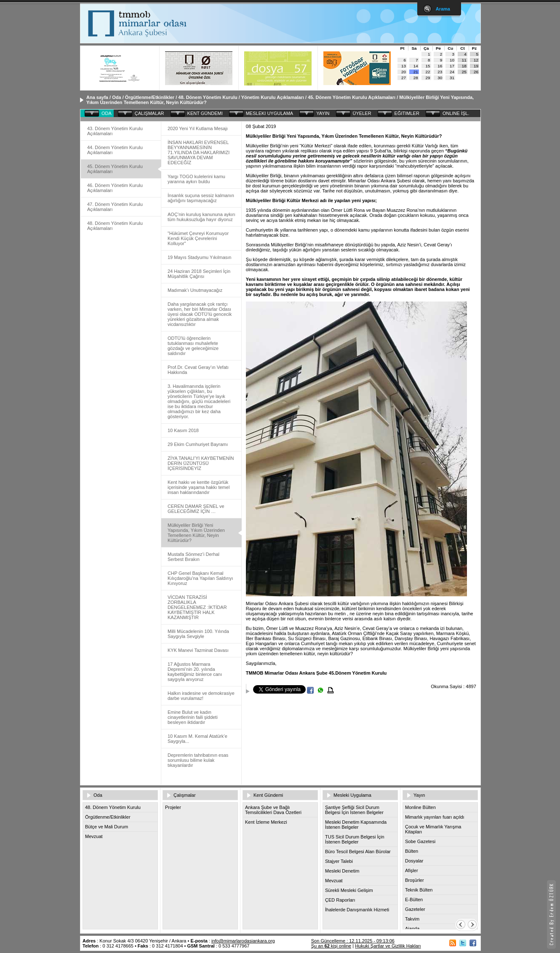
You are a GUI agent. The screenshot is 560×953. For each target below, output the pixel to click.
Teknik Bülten (419, 890)
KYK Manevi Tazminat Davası (198, 650)
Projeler (173, 807)
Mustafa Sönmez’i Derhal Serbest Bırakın (193, 557)
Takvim (412, 919)
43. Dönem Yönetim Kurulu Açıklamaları (115, 131)
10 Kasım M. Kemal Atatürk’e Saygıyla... (197, 739)
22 (428, 72)
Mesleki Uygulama (352, 795)
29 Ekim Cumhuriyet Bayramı (198, 444)
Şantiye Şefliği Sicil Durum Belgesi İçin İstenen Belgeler (354, 810)
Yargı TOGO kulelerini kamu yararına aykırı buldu (196, 179)
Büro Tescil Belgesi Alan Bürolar (358, 852)
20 (404, 72)
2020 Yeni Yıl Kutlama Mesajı (198, 128)
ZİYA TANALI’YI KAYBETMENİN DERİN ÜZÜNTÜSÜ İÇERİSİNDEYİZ (201, 463)
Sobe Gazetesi (420, 841)
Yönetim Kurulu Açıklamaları (273, 97)
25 (464, 72)
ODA (107, 113)
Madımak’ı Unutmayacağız (195, 290)
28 (416, 78)
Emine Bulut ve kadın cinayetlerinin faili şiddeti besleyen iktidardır (193, 717)
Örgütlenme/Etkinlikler (150, 97)
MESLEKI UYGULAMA (269, 113)
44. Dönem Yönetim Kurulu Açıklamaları (115, 150)
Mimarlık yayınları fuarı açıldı (435, 817)
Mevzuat (94, 836)
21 (416, 72)
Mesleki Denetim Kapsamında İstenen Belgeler (356, 825)
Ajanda (412, 929)
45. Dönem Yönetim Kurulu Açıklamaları (352, 97)
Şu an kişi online (331, 946)
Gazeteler (415, 909)
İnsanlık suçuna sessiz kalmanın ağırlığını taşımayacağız (201, 198)
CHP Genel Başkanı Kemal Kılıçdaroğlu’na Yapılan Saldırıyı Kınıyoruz (200, 578)
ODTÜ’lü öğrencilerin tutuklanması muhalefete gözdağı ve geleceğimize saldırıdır (193, 346)
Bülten (412, 851)
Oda (116, 97)
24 (452, 72)
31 (452, 78)
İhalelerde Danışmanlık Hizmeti (357, 910)
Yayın (419, 795)
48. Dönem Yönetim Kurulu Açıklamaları (115, 226)
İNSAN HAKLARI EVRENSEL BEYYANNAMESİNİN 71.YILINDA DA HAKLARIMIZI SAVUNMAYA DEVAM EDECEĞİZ (199, 152)
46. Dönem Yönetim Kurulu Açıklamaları (115, 188)
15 (428, 66)
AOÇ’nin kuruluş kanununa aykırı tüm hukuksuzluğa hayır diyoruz (201, 217)
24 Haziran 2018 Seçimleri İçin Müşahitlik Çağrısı (199, 274)
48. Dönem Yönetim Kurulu (208, 97)
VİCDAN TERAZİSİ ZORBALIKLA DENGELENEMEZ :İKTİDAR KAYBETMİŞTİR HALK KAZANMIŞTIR (197, 607)
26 (476, 72)
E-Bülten (414, 900)
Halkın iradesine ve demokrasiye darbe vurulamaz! (201, 696)
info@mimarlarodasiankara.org (243, 941)
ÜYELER (362, 113)
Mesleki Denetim (342, 871)
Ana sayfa (97, 97)
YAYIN (323, 113)
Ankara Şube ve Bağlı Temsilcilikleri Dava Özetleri (273, 810)
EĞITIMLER (407, 113)
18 (464, 66)
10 (452, 60)
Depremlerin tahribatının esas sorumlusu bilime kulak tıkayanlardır (198, 760)
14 (416, 66)
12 (476, 60)
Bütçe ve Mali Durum (107, 827)
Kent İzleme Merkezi (266, 822)
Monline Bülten (420, 807)
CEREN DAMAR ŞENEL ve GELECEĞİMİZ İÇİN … (196, 509)
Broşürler (415, 880)
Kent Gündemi (268, 795)
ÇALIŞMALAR (149, 113)
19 (476, 66)
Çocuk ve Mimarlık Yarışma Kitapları (433, 829)
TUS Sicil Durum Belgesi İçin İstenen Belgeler (355, 839)
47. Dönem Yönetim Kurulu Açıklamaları (115, 207)
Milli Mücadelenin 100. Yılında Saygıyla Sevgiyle (198, 634)
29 (428, 78)
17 (452, 66)
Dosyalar (414, 861)
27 (404, 78)
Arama (443, 9)
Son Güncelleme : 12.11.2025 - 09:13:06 (353, 941)
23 (440, 72)
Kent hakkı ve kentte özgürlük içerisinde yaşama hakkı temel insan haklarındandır (199, 487)
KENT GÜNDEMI (205, 113)
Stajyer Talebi (339, 861)
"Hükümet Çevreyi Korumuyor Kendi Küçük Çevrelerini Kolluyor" (198, 238)
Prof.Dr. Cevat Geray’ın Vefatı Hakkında (198, 370)
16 (440, 66)
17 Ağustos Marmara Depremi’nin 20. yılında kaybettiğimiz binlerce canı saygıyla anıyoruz (195, 672)
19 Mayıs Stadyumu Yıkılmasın (199, 257)
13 (404, 66)
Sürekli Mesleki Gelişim (349, 890)
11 (464, 60)
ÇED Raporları (340, 900)
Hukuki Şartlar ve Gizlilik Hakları (388, 946)
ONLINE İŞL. (456, 113)
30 (440, 78)
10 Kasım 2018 (183, 430)
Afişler (412, 870)
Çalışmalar (185, 795)
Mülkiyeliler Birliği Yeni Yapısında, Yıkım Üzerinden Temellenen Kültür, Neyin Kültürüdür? (196, 533)
